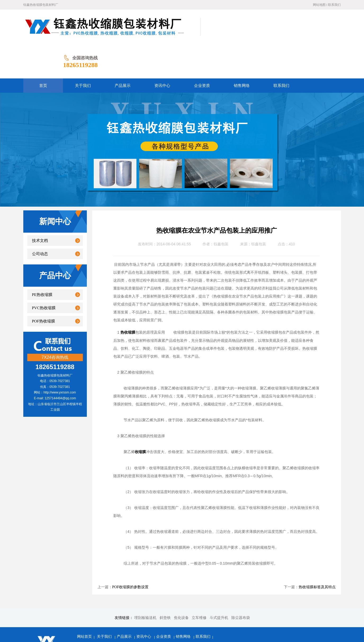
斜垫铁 (165, 583)
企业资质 (164, 602)
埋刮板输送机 (145, 583)
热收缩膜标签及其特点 (317, 553)
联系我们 (334, 5)
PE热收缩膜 (42, 260)
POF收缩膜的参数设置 (131, 553)
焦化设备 (181, 583)
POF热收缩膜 (44, 287)
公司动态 (40, 219)
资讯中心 (144, 602)
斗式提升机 (219, 583)
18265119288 (323, 30)
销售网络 (184, 602)
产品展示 (125, 602)
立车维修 (199, 583)
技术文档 (40, 206)
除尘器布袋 (241, 583)
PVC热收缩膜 (44, 273)
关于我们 (105, 602)
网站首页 (84, 602)
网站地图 (319, 5)
